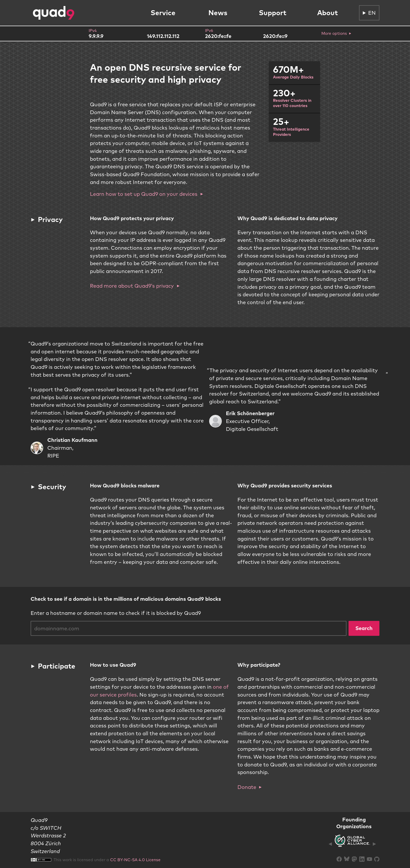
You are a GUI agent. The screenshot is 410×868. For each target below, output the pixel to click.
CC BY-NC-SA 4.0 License (135, 860)
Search (364, 628)
